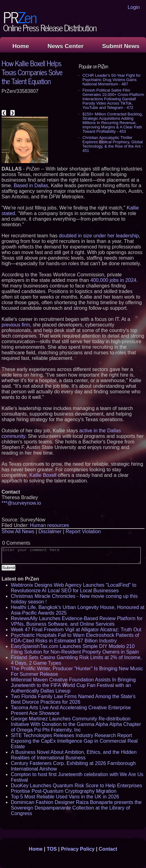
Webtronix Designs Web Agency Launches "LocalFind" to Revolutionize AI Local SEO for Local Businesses (74, 588)
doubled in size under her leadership (99, 236)
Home (21, 46)
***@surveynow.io (21, 503)
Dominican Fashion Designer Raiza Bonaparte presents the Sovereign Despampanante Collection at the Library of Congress (76, 808)
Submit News (121, 46)
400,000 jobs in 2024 (113, 280)
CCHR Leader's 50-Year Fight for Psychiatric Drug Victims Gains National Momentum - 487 (112, 80)
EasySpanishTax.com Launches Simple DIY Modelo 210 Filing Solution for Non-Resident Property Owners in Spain (75, 649)
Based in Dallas (31, 186)
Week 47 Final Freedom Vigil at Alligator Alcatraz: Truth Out (76, 630)
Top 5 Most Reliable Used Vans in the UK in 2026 (65, 797)
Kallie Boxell (43, 475)
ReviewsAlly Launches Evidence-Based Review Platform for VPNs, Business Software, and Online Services (77, 621)
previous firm (16, 325)
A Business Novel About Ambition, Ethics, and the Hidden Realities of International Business (74, 755)
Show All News (18, 531)
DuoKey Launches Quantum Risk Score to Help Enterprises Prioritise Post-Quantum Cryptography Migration (76, 788)
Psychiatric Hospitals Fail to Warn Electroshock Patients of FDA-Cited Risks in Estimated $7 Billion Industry (75, 638)
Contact (108, 849)
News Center (65, 46)
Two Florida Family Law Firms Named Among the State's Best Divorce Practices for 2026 (73, 699)
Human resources (50, 525)
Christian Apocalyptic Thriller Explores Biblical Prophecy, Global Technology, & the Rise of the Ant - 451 (113, 144)
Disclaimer (50, 531)
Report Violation (83, 531)
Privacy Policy (78, 849)
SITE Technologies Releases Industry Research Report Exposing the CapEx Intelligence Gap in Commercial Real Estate (74, 741)
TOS (52, 849)
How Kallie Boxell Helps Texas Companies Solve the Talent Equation (32, 72)
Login (134, 7)
